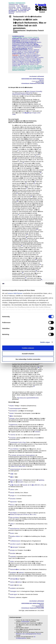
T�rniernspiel (14, 547)
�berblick (25, 39)
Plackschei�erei (15, 569)
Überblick (24, 54)
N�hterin (31, 151)
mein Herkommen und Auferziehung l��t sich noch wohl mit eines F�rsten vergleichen (28, 178)
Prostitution (37, 432)
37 (9, 569)
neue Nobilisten (14, 449)
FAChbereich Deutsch (18, 36)
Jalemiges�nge (14, 579)
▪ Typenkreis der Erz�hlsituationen (32, 55)
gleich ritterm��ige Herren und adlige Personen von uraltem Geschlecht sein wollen (26, 140)
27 (9, 528)
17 (27, 188)
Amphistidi (13, 557)
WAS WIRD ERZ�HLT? (36, 63)
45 (34, 386)
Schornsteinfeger (17, 146)
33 (9, 550)
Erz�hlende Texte (17, 39)
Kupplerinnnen (13, 425)
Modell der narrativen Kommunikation (25, 47)
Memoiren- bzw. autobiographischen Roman (29, 634)
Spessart (19, 480)
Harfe (17, 585)
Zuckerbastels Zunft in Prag (18, 442)
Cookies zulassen (28, 348)
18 (17, 193)
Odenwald (20, 482)
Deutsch (22, 4)
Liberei (34, 260)
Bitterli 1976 (22, 466)
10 (16, 159)
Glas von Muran (17, 246)
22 (37, 229)
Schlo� (41, 202)
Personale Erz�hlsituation (18, 52)
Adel (37, 253)
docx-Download (33, 76)
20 (17, 201)
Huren (33, 153)
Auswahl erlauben (28, 354)
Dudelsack (21, 573)
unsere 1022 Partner (15, 293)
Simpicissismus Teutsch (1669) (21, 94)
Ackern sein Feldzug (35, 278)
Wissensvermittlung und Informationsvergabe (22, 60)
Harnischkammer (15, 529)
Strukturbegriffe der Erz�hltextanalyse (24, 42)
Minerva (24, 235)
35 (9, 556)
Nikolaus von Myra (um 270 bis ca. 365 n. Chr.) (23, 514)
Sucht (21, 129)
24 (26, 238)
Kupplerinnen (16, 155)
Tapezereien (33, 230)
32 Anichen (32, 156)
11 (18, 161)
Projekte (17, 9)
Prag (20, 160)
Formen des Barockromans (38, 81)
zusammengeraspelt (35, 130)
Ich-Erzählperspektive (26, 637)
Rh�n (11, 482)
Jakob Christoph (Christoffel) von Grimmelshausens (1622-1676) (27, 92)
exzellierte (13, 588)
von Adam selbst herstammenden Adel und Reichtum (27, 199)
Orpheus (12, 582)
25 (22, 246)
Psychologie (12, 8)
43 (9, 591)
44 (38, 367)
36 (9, 561)
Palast (18, 185)
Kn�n (33, 182)
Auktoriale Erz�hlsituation (33, 51)
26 (36, 259)
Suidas (12, 561)
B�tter (23, 184)
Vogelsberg (41, 480)
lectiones (12, 597)
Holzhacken (16, 280)
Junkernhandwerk (35, 173)
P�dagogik (24, 6)
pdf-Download (41, 76)
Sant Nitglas (22, 238)
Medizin (37, 364)
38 (9, 572)
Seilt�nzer (23, 149)
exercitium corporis (35, 280)
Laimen (14, 194)
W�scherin (38, 151)
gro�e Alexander (15, 485)
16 (34, 183)
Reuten (34, 271)
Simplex (11, 121)
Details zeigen (45, 342)
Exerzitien (13, 553)
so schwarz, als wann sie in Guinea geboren (22, 455)
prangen (15, 202)
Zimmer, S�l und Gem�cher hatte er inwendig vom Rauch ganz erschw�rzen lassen (28, 222)
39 (9, 578)
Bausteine (22, 55)
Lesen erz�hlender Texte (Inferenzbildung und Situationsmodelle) (26, 39)
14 (35, 181)
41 (9, 585)
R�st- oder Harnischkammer (31, 265)
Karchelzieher (33, 146)
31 (41, 280)
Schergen (15, 151)
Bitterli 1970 (15, 466)
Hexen (28, 155)
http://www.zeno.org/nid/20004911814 (28, 398)
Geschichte (12, 6)
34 (9, 553)
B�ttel (36, 149)
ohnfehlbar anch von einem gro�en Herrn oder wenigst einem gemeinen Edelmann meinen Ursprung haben (28, 171)
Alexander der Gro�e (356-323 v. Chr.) (33, 485)
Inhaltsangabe (25, 621)
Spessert (31, 184)
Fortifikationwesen (20, 278)
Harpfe (12, 585)
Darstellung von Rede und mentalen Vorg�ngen (30, 59)
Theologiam (13, 591)
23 (27, 234)
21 (18, 215)
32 (9, 547)
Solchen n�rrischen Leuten (20, 165)
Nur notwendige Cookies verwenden (28, 359)
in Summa (36, 155)
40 (9, 582)
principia (12, 550)
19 (31, 196)
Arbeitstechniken (13, 4)
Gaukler (14, 149)
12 (23, 163)
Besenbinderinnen (17, 153)
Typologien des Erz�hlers (20, 48)
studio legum (34, 368)
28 (36, 271)
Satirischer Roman (40, 82)
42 (9, 588)
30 (26, 278)
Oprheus (19, 582)
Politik (18, 6)
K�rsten (22, 267)
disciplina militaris (17, 273)
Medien (19, 8)
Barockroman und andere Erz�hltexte (33, 79)
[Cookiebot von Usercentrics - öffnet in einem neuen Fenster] (45, 284)
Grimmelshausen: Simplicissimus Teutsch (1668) (33, 83)
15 (26, 183)
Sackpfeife (13, 573)
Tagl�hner (25, 146)
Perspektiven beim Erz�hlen (31, 58)
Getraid (29, 197)
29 (23, 273)
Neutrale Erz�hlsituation (30, 52)
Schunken (15, 215)
